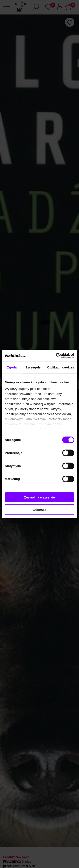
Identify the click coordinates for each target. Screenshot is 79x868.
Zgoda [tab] (12, 367)
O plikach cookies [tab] (61, 367)
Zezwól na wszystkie (39, 497)
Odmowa (39, 510)
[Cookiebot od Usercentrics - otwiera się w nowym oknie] (56, 356)
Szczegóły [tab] (33, 367)
